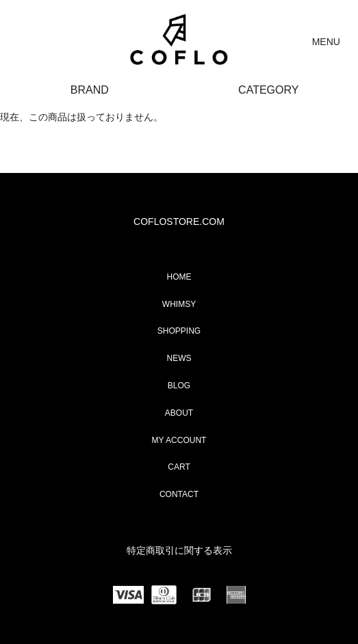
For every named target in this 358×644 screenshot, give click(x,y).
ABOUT (179, 413)
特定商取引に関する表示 (179, 550)
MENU (326, 42)
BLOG (179, 386)
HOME (179, 277)
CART (179, 467)
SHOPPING (179, 331)
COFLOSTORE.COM (179, 222)
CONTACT (179, 494)
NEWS (179, 358)
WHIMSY (179, 304)
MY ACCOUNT (179, 440)
